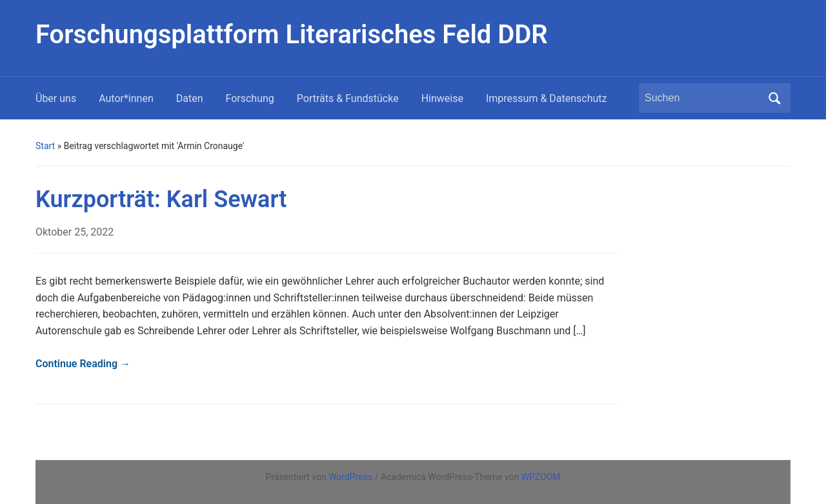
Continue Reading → (83, 364)
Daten (190, 98)
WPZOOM (541, 477)
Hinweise (442, 98)
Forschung (250, 98)
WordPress (350, 477)
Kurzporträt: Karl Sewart (161, 199)
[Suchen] (703, 98)
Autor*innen (126, 98)
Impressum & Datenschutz (547, 98)
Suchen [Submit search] (774, 98)
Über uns (56, 98)
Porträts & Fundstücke (348, 98)
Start (45, 146)
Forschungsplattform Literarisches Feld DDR (292, 35)
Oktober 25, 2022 (75, 232)
